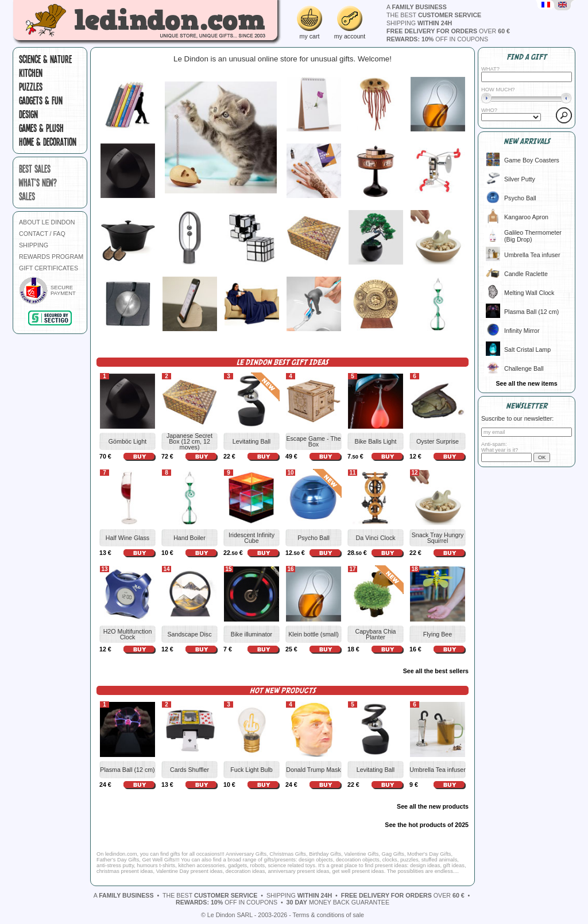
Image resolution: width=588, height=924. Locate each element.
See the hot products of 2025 (427, 825)
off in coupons (437, 39)
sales (27, 196)
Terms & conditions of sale (328, 915)
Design (28, 114)
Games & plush (41, 128)
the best (434, 15)
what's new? (38, 183)
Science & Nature (45, 59)
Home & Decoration (48, 142)
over (448, 31)
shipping (419, 23)
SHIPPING (34, 245)
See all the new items (526, 383)
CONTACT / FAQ (42, 234)
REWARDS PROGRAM (51, 257)
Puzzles (31, 87)
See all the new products (433, 806)
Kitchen (31, 73)
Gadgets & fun (41, 100)
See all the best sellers (436, 671)
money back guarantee (338, 902)
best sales (35, 169)
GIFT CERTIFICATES (49, 268)
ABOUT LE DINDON (47, 222)
